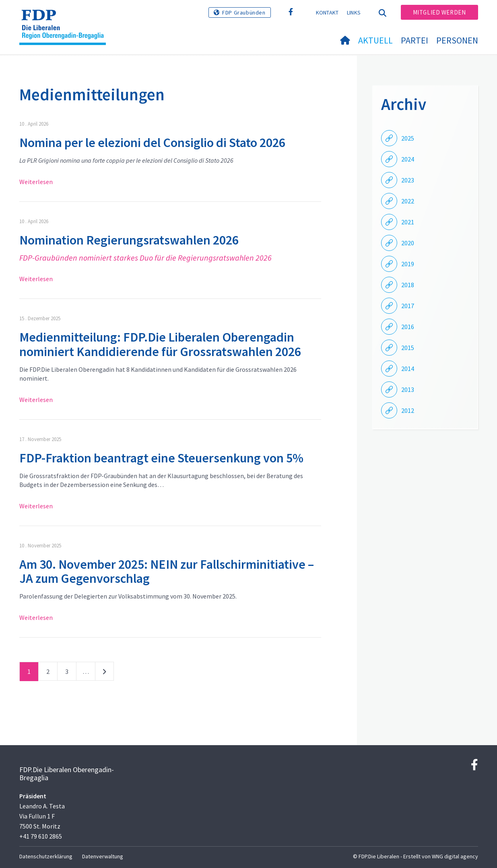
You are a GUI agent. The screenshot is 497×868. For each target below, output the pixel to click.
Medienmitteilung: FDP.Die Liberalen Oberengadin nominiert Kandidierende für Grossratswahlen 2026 (160, 344)
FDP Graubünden (244, 12)
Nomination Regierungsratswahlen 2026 (129, 240)
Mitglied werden (439, 12)
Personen (457, 40)
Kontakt (327, 12)
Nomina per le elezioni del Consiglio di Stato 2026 (152, 143)
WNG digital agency (455, 856)
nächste (104, 673)
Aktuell (375, 40)
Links (354, 12)
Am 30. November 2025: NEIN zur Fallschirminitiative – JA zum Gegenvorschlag (167, 571)
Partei (415, 40)
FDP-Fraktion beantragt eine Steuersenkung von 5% (161, 458)
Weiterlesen (36, 182)
